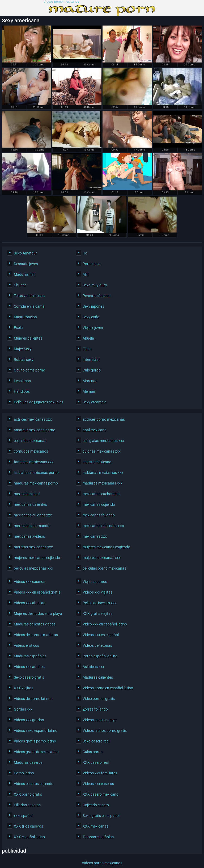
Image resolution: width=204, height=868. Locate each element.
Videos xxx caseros (29, 582)
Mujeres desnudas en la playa (38, 614)
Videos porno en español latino (108, 688)
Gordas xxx (23, 709)
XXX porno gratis (28, 794)
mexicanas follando (99, 515)
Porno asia (92, 264)
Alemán (89, 391)
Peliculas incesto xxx (99, 603)
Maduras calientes (98, 677)
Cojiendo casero (96, 805)
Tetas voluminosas (29, 296)
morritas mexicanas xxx (33, 547)
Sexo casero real (96, 741)
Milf (86, 274)
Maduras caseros (28, 762)
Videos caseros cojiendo (34, 784)
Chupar (20, 285)
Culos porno (93, 752)
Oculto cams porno (29, 370)
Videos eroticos (26, 645)
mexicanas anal (27, 494)
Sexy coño (91, 317)
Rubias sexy (24, 360)
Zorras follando (95, 709)
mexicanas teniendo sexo (103, 526)
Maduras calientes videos (35, 624)
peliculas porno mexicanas (104, 568)
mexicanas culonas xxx (33, 515)
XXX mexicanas (95, 826)
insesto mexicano (97, 462)
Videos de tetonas (97, 645)
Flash (87, 349)
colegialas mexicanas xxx (103, 441)
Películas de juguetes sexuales (39, 402)
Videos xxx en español (101, 635)
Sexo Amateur (25, 253)
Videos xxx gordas (29, 720)
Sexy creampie (94, 402)
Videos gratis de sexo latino (36, 752)
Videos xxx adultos (29, 667)
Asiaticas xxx (93, 667)
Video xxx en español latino (105, 624)
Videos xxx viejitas (97, 592)
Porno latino (24, 773)
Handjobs (22, 391)
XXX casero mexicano (101, 794)
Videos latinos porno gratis (105, 731)
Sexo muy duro (95, 285)
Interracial (91, 360)
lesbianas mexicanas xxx (103, 473)
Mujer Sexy (23, 349)
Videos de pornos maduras (36, 635)
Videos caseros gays (99, 720)
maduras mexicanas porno (36, 483)
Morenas (90, 381)
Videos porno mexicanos (61, 2)
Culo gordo (92, 370)
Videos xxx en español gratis (37, 592)
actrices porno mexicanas (104, 419)
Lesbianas (22, 381)
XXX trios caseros (28, 826)
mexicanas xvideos (29, 536)
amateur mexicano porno (35, 430)
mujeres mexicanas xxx (102, 558)
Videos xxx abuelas (29, 603)
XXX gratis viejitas (97, 614)
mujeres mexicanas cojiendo (37, 558)
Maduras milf (25, 274)
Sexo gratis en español (101, 816)
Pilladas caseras (27, 805)
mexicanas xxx (95, 536)
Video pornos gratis (99, 699)
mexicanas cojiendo (99, 504)
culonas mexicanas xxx (102, 451)
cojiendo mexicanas (30, 441)
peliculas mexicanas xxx (33, 568)
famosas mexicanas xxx (34, 462)
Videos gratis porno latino (35, 741)
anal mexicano (95, 430)
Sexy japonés (93, 306)
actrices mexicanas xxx (33, 419)
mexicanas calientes (30, 504)
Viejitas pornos (95, 582)
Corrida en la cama (29, 306)
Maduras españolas (30, 656)
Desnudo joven (26, 264)
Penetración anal (97, 296)
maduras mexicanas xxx (103, 483)
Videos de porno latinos (33, 699)
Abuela (88, 338)
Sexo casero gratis (29, 677)
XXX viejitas (24, 688)
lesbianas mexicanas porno (36, 473)
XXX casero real (96, 762)
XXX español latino (29, 837)
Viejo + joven (93, 328)
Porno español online (100, 656)
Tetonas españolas (98, 837)
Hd (85, 253)
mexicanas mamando (32, 526)
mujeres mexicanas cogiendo (106, 547)
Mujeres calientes (28, 338)
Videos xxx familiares (100, 773)
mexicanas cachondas (101, 494)
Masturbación (25, 317)
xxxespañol (23, 816)
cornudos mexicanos (31, 451)
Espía (18, 328)
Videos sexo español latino (36, 731)
